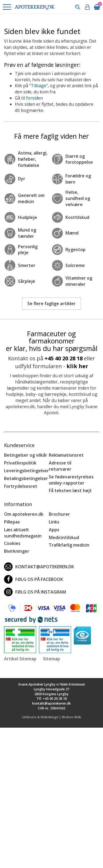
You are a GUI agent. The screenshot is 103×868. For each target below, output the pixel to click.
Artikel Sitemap (20, 659)
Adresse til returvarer (60, 466)
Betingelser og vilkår (26, 455)
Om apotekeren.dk (24, 514)
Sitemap (51, 659)
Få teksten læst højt (70, 490)
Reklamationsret (66, 455)
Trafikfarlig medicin (69, 545)
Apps (54, 530)
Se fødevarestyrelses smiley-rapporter (71, 480)
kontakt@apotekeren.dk (39, 567)
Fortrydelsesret (21, 486)
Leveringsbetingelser (26, 471)
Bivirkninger (17, 551)
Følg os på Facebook (34, 579)
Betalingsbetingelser (26, 478)
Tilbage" (39, 86)
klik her (77, 366)
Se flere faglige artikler (51, 303)
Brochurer (59, 514)
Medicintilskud (64, 537)
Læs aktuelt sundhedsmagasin (23, 533)
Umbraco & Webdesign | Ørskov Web (52, 717)
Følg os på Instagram (35, 592)
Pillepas (12, 522)
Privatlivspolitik (20, 463)
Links (54, 522)
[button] (7, 7)
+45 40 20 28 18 (64, 358)
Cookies (12, 543)
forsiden (34, 98)
